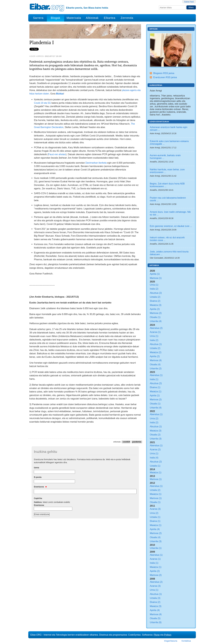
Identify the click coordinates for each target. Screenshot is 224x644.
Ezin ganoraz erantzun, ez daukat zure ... (171, 226)
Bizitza (60, 94)
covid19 (126, 442)
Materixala (74, 18)
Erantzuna (40, 487)
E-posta (38, 477)
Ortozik (153, 29)
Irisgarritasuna (171, 641)
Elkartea (110, 18)
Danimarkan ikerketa (96, 163)
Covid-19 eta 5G (42, 103)
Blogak (55, 18)
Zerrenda (127, 18)
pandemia (137, 442)
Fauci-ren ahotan (57, 154)
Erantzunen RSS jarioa (165, 77)
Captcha (38, 498)
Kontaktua (186, 641)
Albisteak (92, 18)
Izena (36, 468)
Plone (157, 635)
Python (168, 635)
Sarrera (38, 18)
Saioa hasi (189, 2)
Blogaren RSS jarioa (164, 73)
